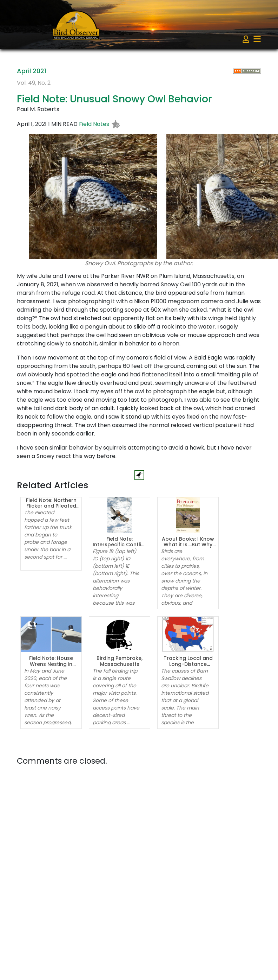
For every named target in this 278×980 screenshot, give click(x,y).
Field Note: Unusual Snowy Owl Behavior (114, 99)
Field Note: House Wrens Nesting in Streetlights (51, 664)
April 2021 (32, 71)
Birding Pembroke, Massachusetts (120, 661)
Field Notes (94, 124)
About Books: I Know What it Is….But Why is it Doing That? (188, 545)
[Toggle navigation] (257, 39)
